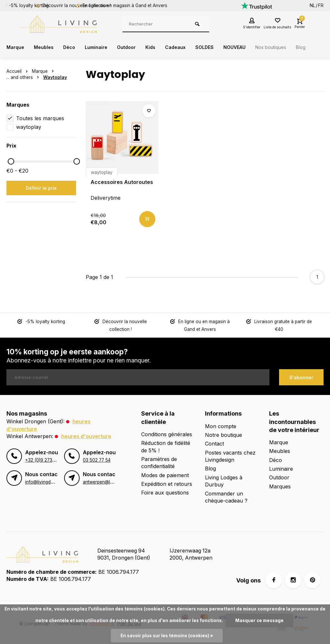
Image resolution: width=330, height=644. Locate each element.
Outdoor (136, 47)
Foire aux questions (165, 492)
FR (321, 5)
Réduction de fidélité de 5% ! (166, 446)
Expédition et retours (167, 483)
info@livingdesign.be (46, 480)
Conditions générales (167, 434)
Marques (280, 486)
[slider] (11, 161)
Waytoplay (55, 77)
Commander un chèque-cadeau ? (226, 496)
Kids (161, 47)
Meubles (47, 47)
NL (312, 5)
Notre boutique (223, 434)
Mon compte (221, 425)
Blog (210, 468)
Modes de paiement (165, 475)
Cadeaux (188, 47)
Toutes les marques (40, 118)
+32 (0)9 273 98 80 (46, 458)
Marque (16, 47)
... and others (24, 77)
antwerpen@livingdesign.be (111, 480)
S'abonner (301, 377)
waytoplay (29, 127)
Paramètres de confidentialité (159, 462)
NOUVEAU (252, 47)
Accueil (18, 71)
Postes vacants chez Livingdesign (230, 456)
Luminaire (103, 47)
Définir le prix (41, 188)
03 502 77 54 (97, 458)
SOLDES (219, 47)
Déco (74, 47)
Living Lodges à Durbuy (224, 480)
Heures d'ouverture (86, 435)
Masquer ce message (259, 620)
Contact (214, 443)
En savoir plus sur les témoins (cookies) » (167, 636)
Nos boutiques (292, 47)
